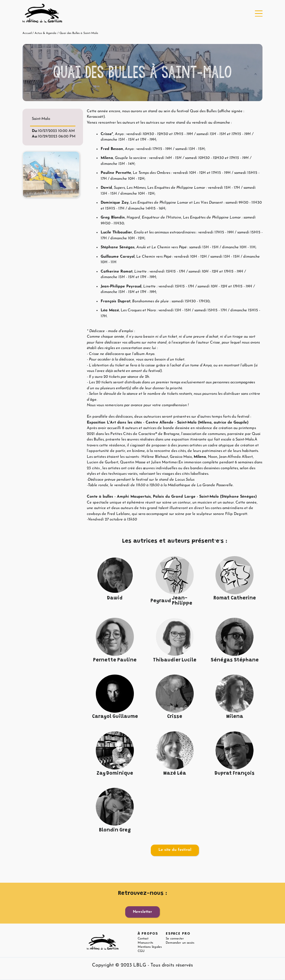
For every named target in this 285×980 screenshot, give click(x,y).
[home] (42, 13)
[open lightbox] (51, 175)
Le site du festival (175, 850)
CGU (141, 951)
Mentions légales (150, 947)
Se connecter (175, 939)
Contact (143, 939)
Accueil (27, 33)
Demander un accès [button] (180, 943)
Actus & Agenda (45, 33)
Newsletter (142, 912)
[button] (259, 14)
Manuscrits (145, 943)
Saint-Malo (41, 119)
